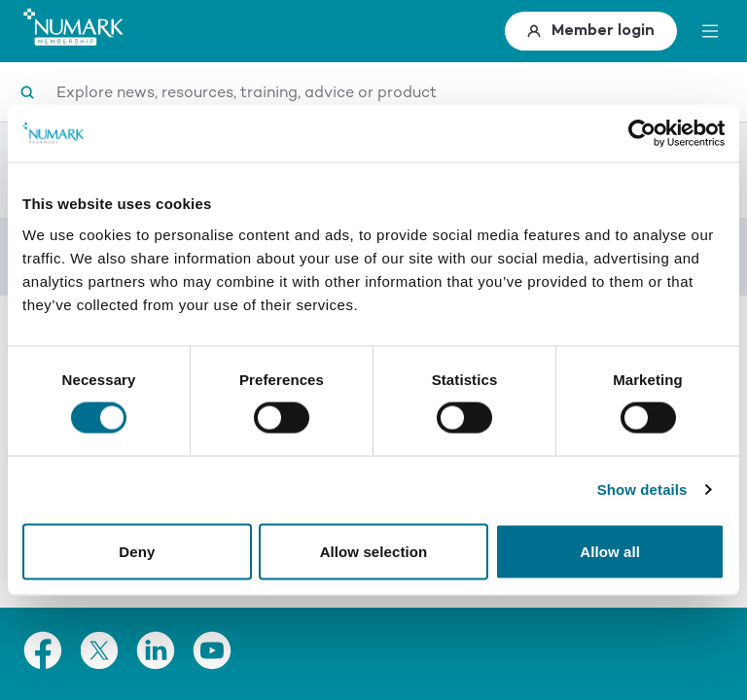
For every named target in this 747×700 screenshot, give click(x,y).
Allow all (610, 552)
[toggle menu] (710, 31)
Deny (137, 552)
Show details (642, 490)
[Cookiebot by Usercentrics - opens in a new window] (640, 133)
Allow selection (374, 552)
